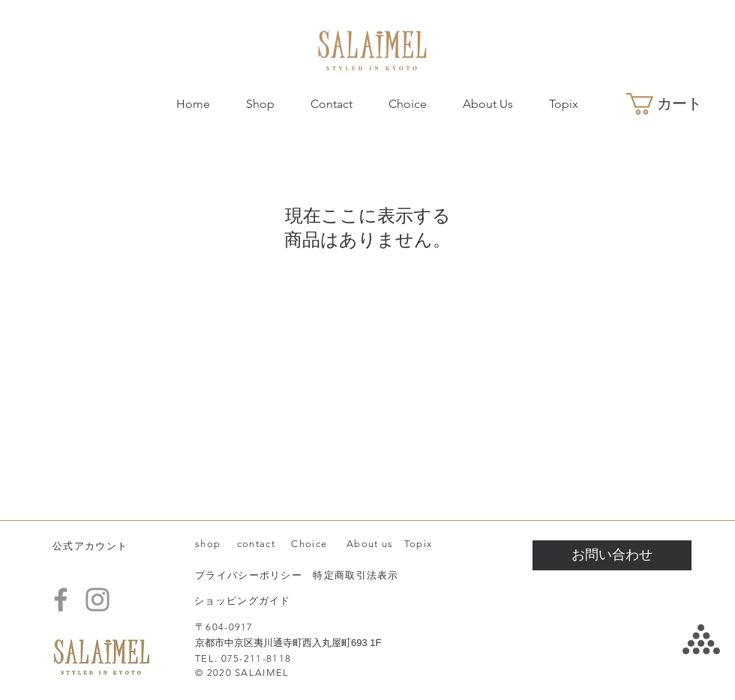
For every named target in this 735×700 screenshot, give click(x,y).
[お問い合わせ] (612, 555)
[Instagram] (97, 600)
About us (369, 544)
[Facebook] (61, 600)
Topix (418, 544)
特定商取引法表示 (355, 575)
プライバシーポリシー (249, 575)
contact (256, 544)
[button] (676, 104)
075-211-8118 (256, 658)
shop (208, 544)
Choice (309, 544)
